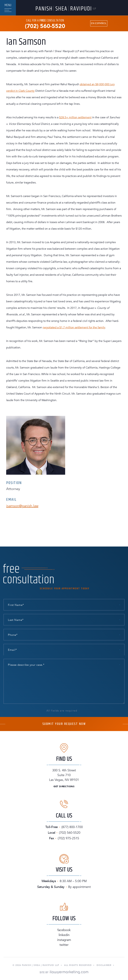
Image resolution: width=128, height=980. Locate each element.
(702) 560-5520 (45, 26)
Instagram (64, 940)
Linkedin (64, 935)
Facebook (64, 930)
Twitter (64, 945)
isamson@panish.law (22, 506)
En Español (99, 23)
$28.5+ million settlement (75, 117)
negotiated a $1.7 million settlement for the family (74, 327)
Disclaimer (104, 965)
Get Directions (64, 787)
